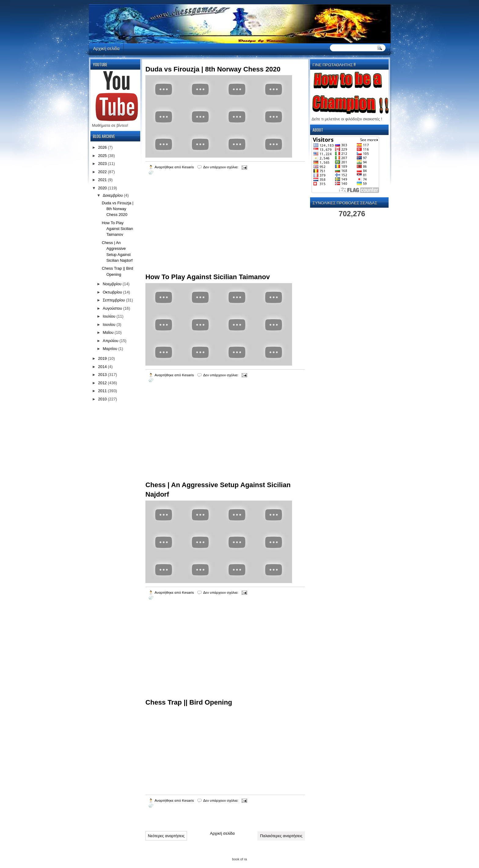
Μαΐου (109, 332)
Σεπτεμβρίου (114, 300)
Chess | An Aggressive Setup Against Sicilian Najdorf (218, 490)
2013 (103, 375)
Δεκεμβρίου (113, 195)
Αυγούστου (113, 308)
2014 (103, 367)
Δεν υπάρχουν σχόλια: (221, 167)
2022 (103, 172)
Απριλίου (111, 341)
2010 (103, 399)
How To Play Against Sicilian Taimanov (208, 277)
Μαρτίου (110, 349)
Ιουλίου (110, 316)
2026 (103, 147)
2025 (103, 156)
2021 (103, 180)
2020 (103, 188)
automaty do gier (100, 2)
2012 (103, 383)
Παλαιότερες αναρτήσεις (281, 836)
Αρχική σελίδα (106, 48)
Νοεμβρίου (113, 284)
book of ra (240, 859)
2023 (103, 164)
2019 (103, 358)
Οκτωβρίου (113, 292)
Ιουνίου (110, 325)
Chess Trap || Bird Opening (189, 702)
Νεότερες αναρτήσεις (166, 836)
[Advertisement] (191, 232)
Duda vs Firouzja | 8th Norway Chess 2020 (213, 69)
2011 (103, 391)
